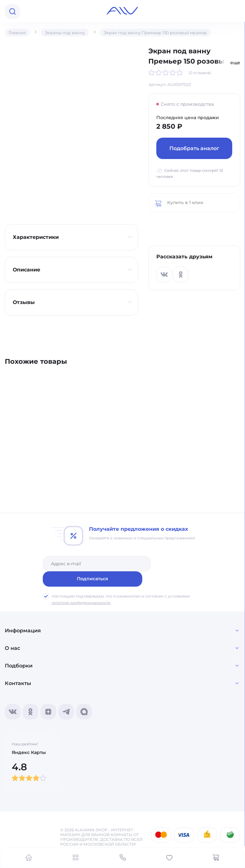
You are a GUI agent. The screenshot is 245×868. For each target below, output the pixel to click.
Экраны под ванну (67, 33)
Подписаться (179, 563)
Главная (18, 33)
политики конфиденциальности (84, 587)
